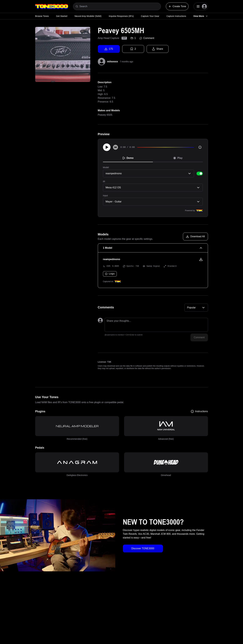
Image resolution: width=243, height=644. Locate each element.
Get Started (62, 16)
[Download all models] (195, 236)
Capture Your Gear (150, 16)
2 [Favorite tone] (133, 49)
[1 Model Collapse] (153, 248)
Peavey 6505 (105, 115)
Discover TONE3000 (143, 548)
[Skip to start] (115, 147)
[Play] (107, 147)
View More (201, 16)
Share (157, 49)
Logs (110, 274)
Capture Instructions (176, 16)
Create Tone (177, 6)
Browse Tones (42, 16)
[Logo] (52, 6)
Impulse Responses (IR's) (121, 16)
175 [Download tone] (109, 49)
